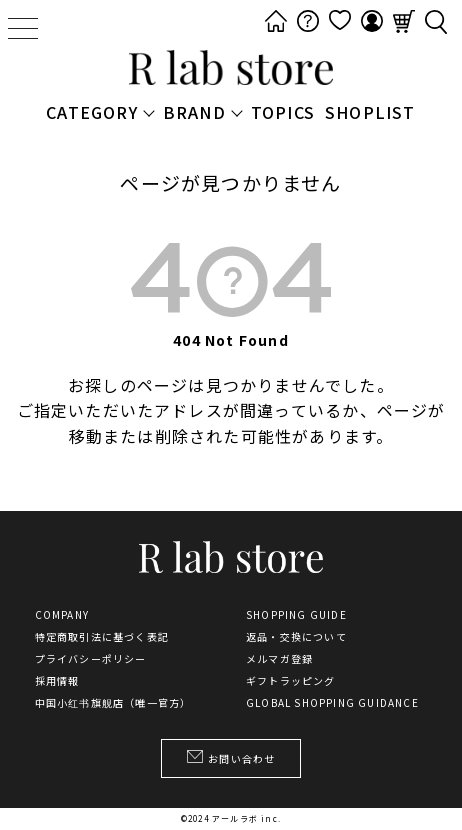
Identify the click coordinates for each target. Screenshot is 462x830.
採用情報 (57, 681)
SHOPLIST (370, 112)
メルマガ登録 (279, 659)
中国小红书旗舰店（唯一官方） (113, 703)
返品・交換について (296, 637)
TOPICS (283, 112)
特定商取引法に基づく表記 (102, 637)
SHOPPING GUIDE (296, 615)
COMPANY (62, 615)
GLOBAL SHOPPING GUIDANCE (332, 703)
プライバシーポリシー (91, 659)
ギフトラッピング (291, 681)
